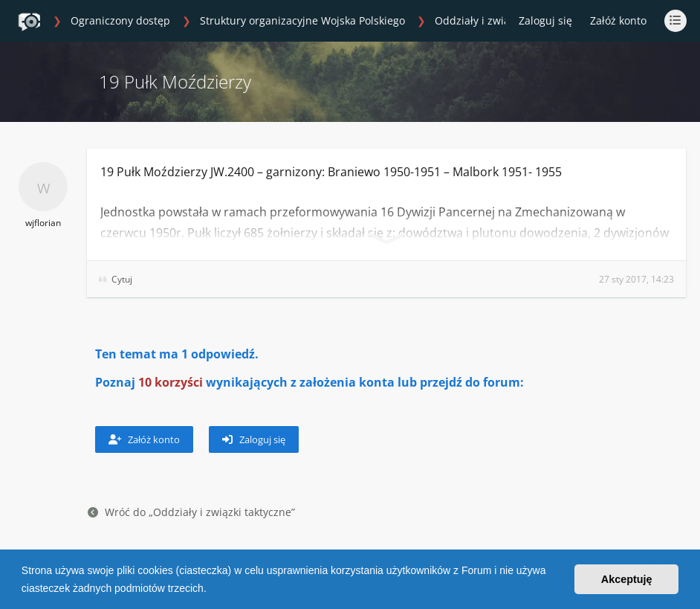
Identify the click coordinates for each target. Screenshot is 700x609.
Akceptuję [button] (627, 579)
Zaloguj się (254, 439)
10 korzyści (171, 382)
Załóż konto (618, 20)
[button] (212, 590)
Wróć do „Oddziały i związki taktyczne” (191, 512)
